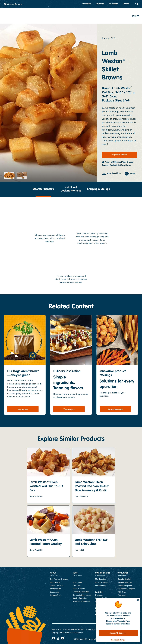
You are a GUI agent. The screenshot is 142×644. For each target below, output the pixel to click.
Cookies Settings (118, 640)
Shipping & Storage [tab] (99, 189)
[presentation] (43, 189)
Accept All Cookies (117, 633)
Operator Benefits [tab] (43, 189)
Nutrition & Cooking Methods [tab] (71, 189)
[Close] (138, 600)
